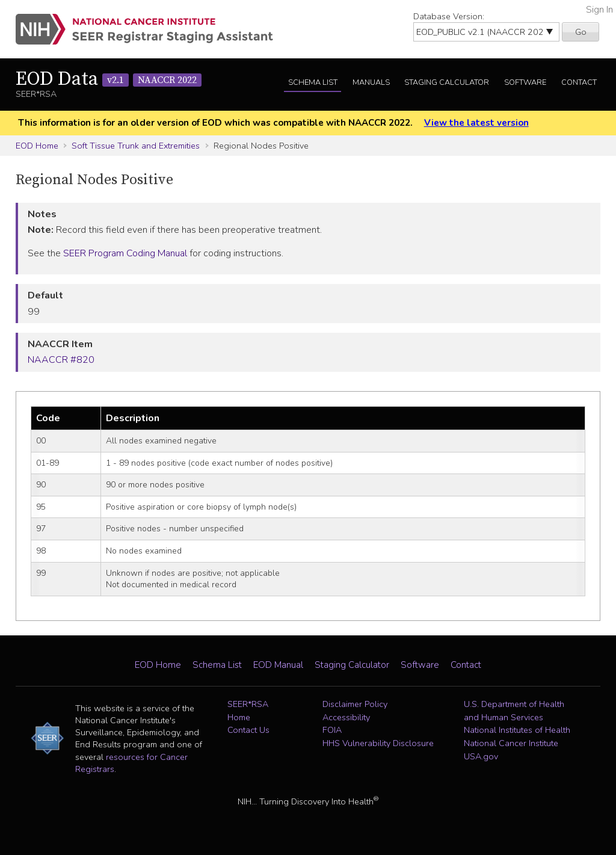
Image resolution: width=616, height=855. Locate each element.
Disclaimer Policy (355, 704)
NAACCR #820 (61, 360)
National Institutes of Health (517, 730)
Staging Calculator (447, 82)
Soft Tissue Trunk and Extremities (136, 146)
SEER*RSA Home (248, 711)
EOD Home (37, 146)
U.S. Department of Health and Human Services (514, 711)
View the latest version (476, 123)
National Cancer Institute (511, 743)
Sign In (599, 10)
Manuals (371, 82)
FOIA (332, 730)
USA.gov (481, 756)
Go (581, 32)
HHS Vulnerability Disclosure (378, 743)
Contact (579, 82)
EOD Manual (278, 665)
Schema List (313, 82)
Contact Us (248, 730)
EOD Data (109, 79)
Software (525, 82)
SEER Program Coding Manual (125, 253)
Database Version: (449, 16)
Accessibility (346, 717)
